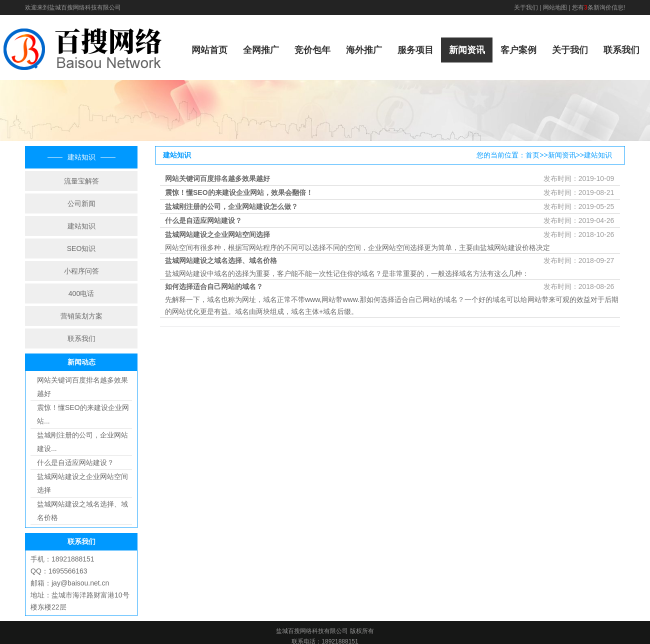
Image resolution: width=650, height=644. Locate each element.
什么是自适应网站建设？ (75, 462)
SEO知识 (81, 248)
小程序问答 (81, 271)
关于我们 (526, 7)
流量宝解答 (81, 181)
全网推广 (261, 50)
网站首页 (209, 50)
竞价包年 (312, 50)
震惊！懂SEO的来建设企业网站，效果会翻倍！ (239, 192)
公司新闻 (81, 203)
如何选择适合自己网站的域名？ (214, 286)
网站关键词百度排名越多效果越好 (217, 178)
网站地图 (555, 7)
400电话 (81, 293)
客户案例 (518, 50)
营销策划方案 (81, 316)
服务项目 (415, 50)
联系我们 (621, 50)
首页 (532, 155)
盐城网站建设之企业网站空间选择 (217, 234)
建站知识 (81, 226)
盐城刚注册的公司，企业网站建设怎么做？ (231, 206)
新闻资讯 (467, 50)
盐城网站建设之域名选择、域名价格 (221, 260)
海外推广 (364, 50)
